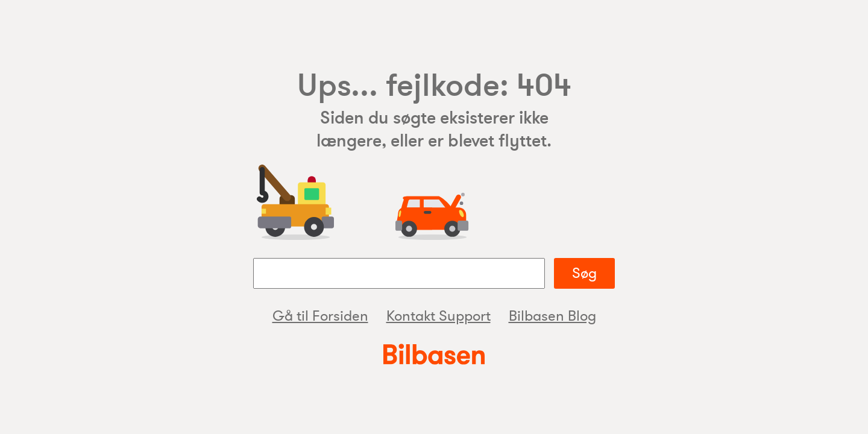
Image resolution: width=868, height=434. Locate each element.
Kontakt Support (439, 316)
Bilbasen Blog (552, 316)
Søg (584, 273)
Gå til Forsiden (320, 316)
